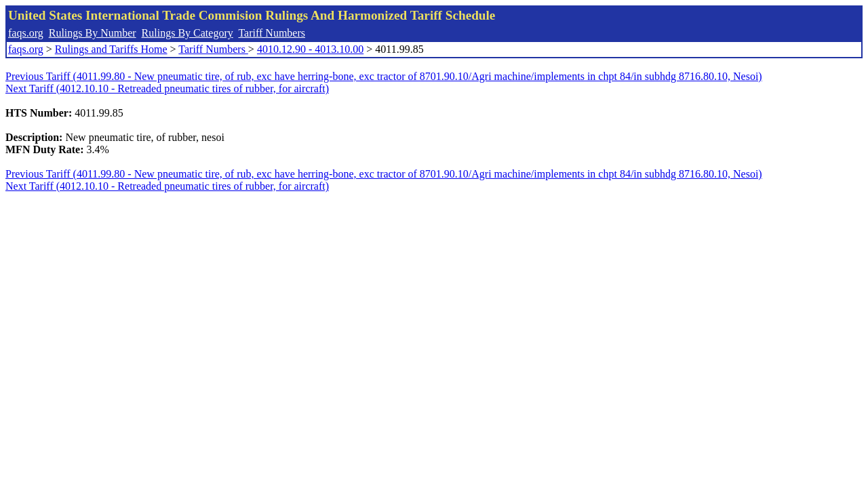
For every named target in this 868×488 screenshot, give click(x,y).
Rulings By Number (93, 33)
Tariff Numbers (272, 33)
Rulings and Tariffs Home (111, 49)
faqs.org (26, 33)
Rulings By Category (188, 33)
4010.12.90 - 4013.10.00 (310, 49)
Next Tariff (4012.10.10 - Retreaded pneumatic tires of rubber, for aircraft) (167, 88)
